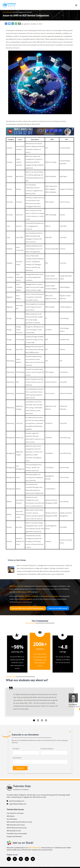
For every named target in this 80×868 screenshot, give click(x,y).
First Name (16, 749)
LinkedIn (21, 596)
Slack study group (52, 596)
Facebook (35, 596)
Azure (15, 586)
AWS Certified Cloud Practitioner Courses (19, 822)
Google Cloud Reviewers (14, 836)
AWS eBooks (11, 816)
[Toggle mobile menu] (76, 5)
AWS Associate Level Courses (16, 825)
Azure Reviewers (12, 819)
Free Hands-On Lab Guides (15, 813)
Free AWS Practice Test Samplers (17, 834)
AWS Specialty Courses (14, 831)
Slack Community (34, 848)
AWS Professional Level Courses (17, 828)
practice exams (25, 599)
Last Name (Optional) (47, 749)
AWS (11, 586)
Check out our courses (58, 608)
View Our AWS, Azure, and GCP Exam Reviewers (28, 608)
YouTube (28, 596)
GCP (22, 586)
